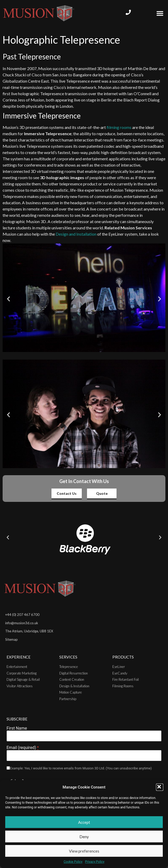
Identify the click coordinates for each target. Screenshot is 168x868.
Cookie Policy (73, 862)
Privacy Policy (95, 862)
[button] (160, 787)
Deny (84, 837)
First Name (17, 728)
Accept (84, 822)
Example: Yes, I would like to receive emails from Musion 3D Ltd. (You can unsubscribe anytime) (81, 768)
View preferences (84, 851)
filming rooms (119, 127)
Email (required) (23, 748)
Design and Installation (76, 234)
